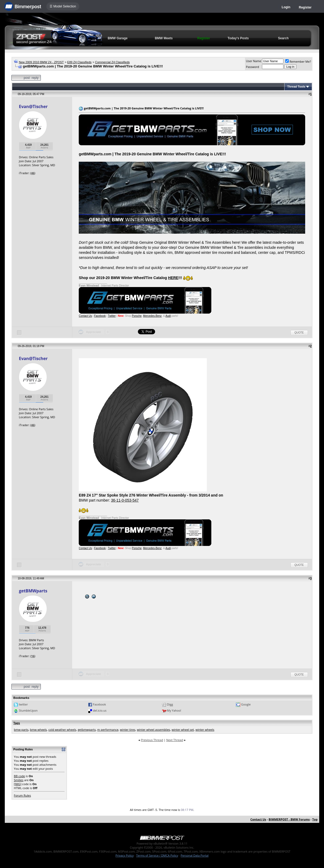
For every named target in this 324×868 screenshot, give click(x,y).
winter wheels (205, 730)
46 (33, 173)
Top (315, 819)
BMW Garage (118, 38)
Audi (168, 316)
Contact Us (85, 316)
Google (246, 704)
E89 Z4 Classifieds (80, 62)
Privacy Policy (125, 855)
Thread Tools (296, 87)
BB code (19, 776)
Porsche (137, 316)
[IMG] (17, 784)
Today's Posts (238, 38)
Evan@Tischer (33, 106)
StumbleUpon (28, 710)
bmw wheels (38, 730)
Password (253, 67)
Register (305, 7)
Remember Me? (298, 61)
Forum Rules (22, 795)
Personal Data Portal (194, 855)
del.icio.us (100, 710)
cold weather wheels (62, 730)
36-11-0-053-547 (125, 500)
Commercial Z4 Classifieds (112, 62)
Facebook (100, 316)
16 (33, 656)
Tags (17, 723)
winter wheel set (183, 730)
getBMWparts (33, 591)
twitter (23, 704)
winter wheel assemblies (153, 730)
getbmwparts (87, 730)
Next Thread (175, 740)
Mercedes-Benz (152, 316)
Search (283, 38)
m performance (108, 730)
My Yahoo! (174, 710)
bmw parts (21, 730)
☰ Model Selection (63, 6)
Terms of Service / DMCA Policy (157, 855)
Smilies (19, 780)
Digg (170, 704)
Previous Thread (152, 740)
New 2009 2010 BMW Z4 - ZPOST (41, 62)
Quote (299, 333)
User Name (254, 61)
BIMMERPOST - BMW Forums (289, 819)
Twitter (112, 316)
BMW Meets (164, 38)
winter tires (128, 730)
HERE (173, 278)
